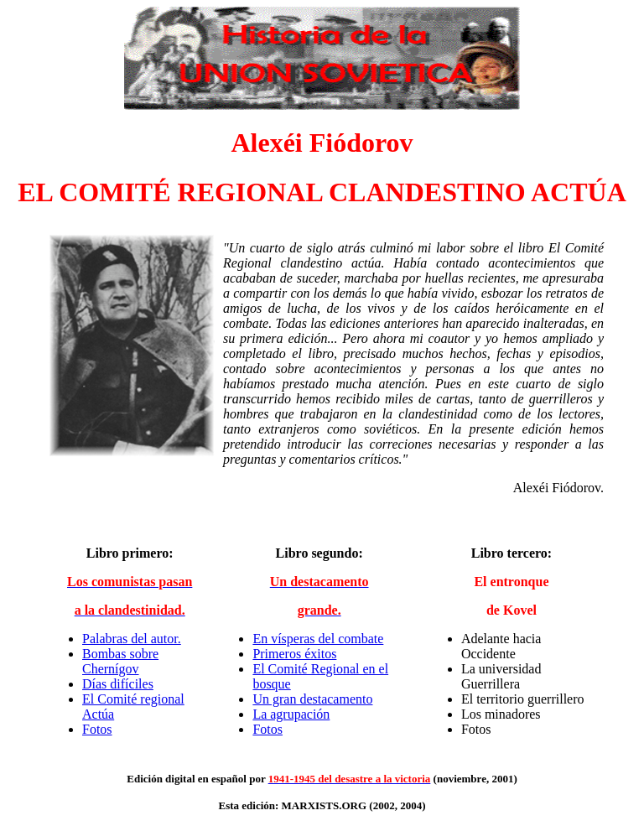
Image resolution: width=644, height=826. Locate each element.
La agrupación (291, 714)
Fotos (97, 729)
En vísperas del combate (318, 639)
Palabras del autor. (132, 639)
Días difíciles (118, 684)
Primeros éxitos (294, 654)
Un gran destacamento (312, 699)
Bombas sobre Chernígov (120, 661)
